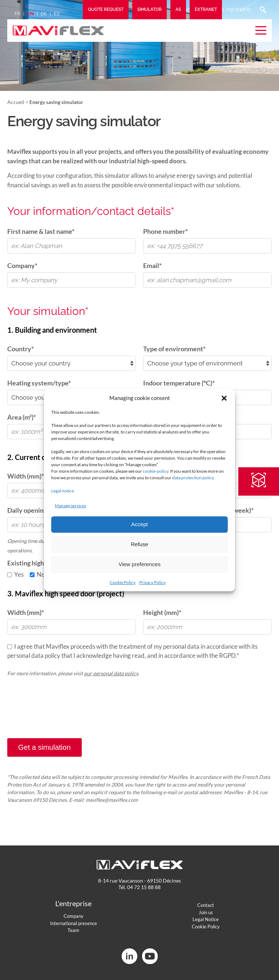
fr (17, 14)
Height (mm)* (162, 612)
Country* (21, 349)
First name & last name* (41, 231)
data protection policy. (193, 478)
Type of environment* (174, 349)
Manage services (70, 506)
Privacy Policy (152, 582)
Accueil (16, 102)
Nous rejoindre (230, 9)
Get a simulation (45, 747)
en (31, 14)
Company (74, 916)
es (57, 14)
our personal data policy (111, 673)
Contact (206, 905)
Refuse (139, 544)
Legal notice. (63, 491)
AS (178, 9)
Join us (206, 912)
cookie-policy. (156, 471)
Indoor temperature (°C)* (179, 383)
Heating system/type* (39, 383)
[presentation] (62, 715)
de (44, 14)
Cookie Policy (123, 582)
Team (73, 930)
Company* (22, 265)
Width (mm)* (26, 612)
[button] (224, 398)
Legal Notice (206, 919)
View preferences (139, 564)
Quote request (106, 9)
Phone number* (165, 231)
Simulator (149, 9)
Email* (152, 265)
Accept (139, 524)
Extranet (206, 9)
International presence (74, 923)
